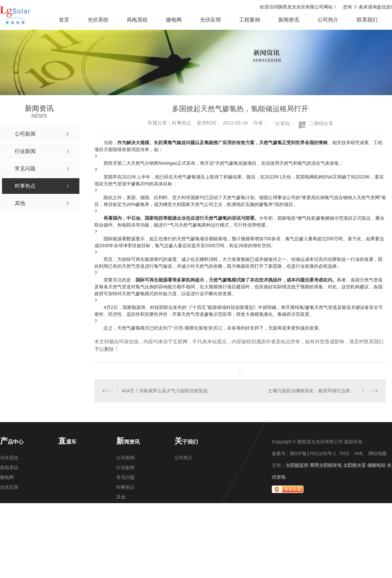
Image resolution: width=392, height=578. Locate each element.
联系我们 (367, 20)
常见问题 (125, 477)
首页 (64, 20)
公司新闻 (125, 458)
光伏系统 (98, 20)
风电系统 (137, 20)
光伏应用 (210, 20)
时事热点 (125, 487)
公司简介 (328, 20)
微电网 (174, 20)
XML (359, 453)
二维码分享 (321, 123)
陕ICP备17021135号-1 (313, 453)
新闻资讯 (289, 20)
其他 (121, 497)
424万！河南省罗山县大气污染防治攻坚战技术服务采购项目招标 (167, 391)
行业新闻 (125, 467)
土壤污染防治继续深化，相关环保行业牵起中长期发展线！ (323, 391)
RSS (344, 453)
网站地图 (378, 453)
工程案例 (250, 20)
